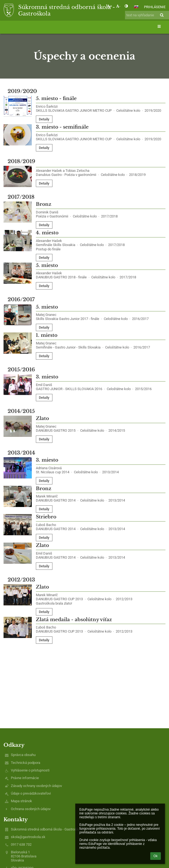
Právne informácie (25, 778)
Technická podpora (26, 763)
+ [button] (109, 6)
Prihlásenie (155, 7)
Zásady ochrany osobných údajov (36, 786)
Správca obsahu (23, 755)
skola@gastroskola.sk (28, 837)
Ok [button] (156, 856)
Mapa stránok (21, 801)
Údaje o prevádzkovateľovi (31, 793)
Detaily (44, 119)
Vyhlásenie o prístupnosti (30, 770)
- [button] (118, 6)
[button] (136, 7)
